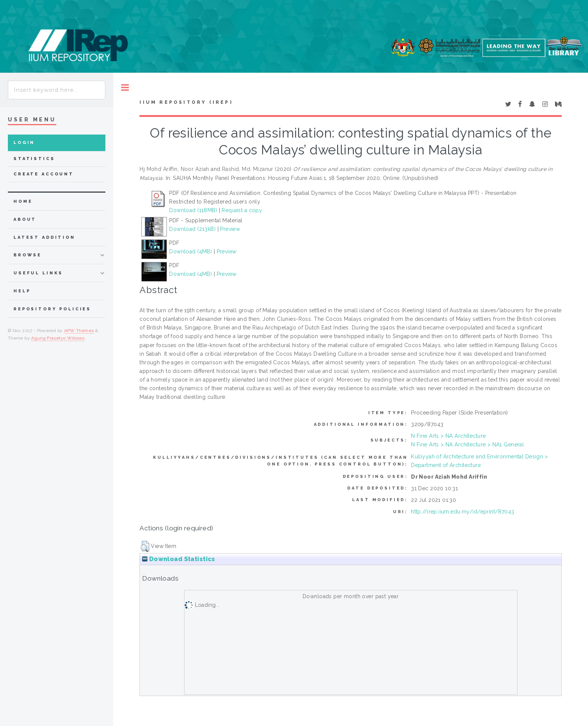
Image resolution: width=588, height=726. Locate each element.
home (23, 201)
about (25, 219)
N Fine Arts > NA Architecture (448, 436)
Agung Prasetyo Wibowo (58, 338)
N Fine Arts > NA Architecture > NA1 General (467, 445)
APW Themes (79, 331)
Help (22, 291)
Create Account (44, 174)
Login (24, 143)
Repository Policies (52, 309)
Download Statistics (178, 559)
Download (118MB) (193, 210)
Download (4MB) (190, 251)
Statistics (34, 159)
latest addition (44, 237)
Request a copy (242, 210)
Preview (230, 229)
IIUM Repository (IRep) (186, 102)
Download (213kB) (192, 229)
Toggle (125, 88)
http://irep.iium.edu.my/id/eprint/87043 (463, 512)
